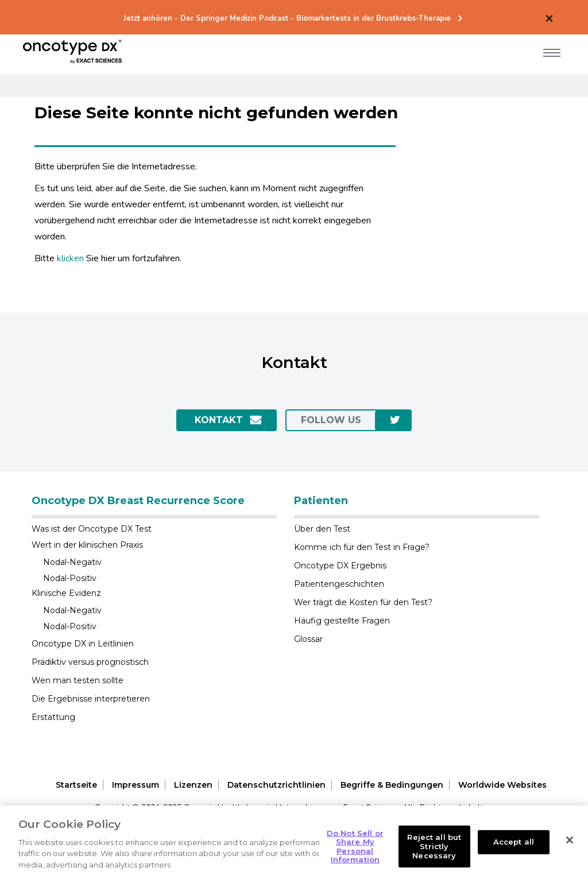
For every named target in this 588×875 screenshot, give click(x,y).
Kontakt (219, 420)
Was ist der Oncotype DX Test (92, 529)
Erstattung (53, 717)
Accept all (514, 851)
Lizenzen (193, 785)
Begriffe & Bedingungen (392, 785)
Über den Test (322, 529)
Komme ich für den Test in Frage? (362, 547)
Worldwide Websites (502, 785)
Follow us (331, 420)
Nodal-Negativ (72, 562)
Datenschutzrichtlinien (276, 785)
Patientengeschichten (339, 584)
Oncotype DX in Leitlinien (83, 644)
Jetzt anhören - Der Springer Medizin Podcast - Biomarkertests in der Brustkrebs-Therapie (287, 19)
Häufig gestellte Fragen (342, 621)
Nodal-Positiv (70, 578)
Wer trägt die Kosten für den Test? (363, 602)
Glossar (308, 639)
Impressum (136, 785)
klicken (70, 258)
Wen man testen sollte (78, 680)
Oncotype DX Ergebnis (340, 566)
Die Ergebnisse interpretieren (91, 699)
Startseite (76, 785)
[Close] (570, 849)
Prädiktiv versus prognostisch (90, 662)
